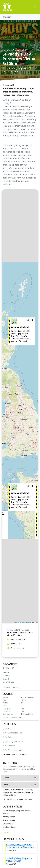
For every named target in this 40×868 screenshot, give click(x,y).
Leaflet (16, 623)
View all (6, 833)
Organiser (7, 17)
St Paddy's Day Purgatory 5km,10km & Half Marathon (20, 846)
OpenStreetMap (26, 623)
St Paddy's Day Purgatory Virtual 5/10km (19, 860)
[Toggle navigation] (35, 7)
